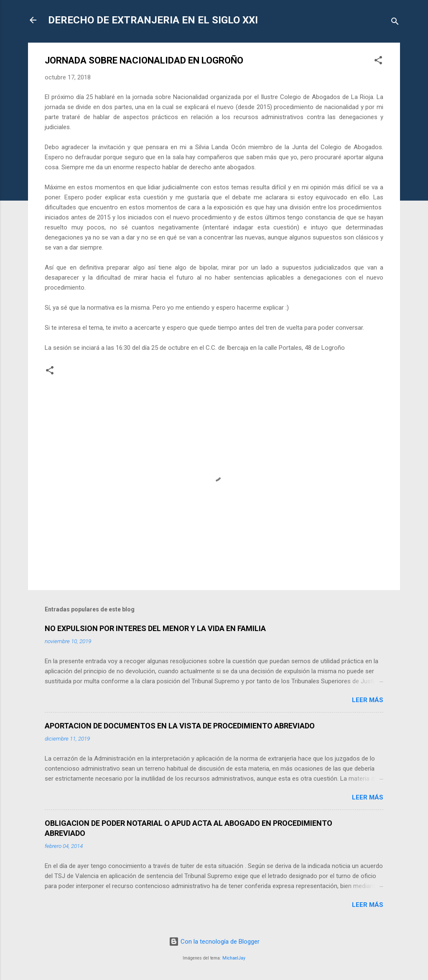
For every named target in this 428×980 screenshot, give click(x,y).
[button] (378, 62)
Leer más (368, 700)
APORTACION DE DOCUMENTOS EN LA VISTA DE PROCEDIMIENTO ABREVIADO (180, 726)
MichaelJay (234, 958)
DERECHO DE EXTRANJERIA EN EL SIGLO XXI (153, 20)
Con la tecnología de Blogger (214, 942)
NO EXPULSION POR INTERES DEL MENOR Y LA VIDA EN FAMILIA (155, 628)
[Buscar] (395, 23)
